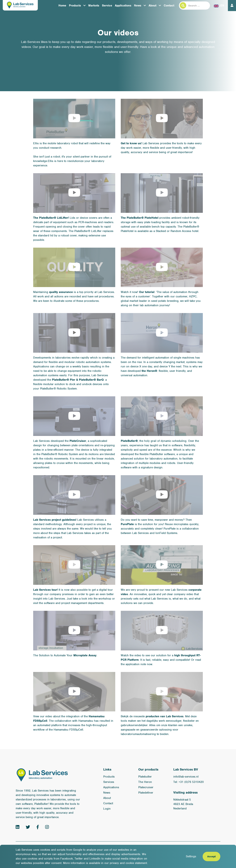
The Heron (145, 782)
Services (109, 782)
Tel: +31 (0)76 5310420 (189, 782)
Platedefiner (146, 793)
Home (62, 6)
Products (75, 6)
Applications (123, 6)
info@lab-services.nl (186, 777)
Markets (94, 6)
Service (107, 6)
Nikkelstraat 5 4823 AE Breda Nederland (183, 804)
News (138, 6)
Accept (211, 856)
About (152, 6)
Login (107, 809)
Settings (191, 856)
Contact (169, 6)
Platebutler (145, 777)
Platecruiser (146, 787)
